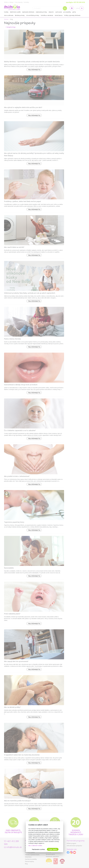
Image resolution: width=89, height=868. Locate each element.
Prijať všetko (53, 849)
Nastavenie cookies (38, 849)
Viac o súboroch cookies (35, 846)
